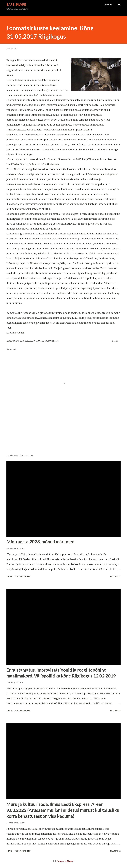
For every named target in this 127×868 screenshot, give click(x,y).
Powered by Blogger (63, 861)
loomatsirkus (52, 341)
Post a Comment (23, 576)
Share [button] (115, 341)
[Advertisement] (63, 433)
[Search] (108, 4)
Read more (115, 576)
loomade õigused (22, 341)
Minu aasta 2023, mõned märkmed (40, 542)
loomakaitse (38, 341)
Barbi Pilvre (16, 4)
